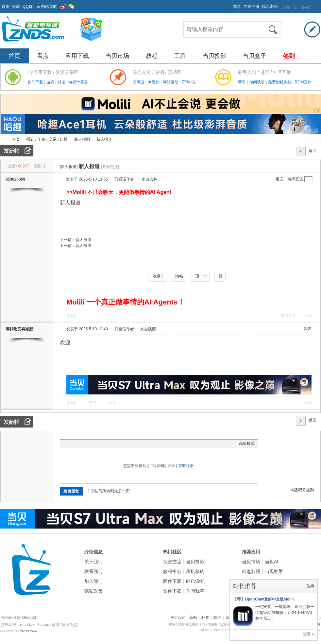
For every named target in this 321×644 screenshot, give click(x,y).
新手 (242, 82)
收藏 (16, 7)
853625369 (15, 179)
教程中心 (172, 571)
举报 (308, 316)
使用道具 (288, 316)
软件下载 (36, 82)
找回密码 (270, 7)
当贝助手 (274, 571)
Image (80, 444)
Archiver (178, 618)
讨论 (62, 82)
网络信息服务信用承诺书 (187, 624)
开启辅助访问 (230, 5)
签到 (289, 56)
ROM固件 (303, 82)
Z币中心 (188, 82)
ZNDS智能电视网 (3, 139)
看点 (43, 56)
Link (88, 444)
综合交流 (172, 562)
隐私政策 (93, 591)
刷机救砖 (195, 571)
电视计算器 (78, 82)
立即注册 (251, 7)
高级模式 (247, 444)
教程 (152, 56)
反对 (113, 403)
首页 (6, 7)
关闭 (310, 586)
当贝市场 (117, 56)
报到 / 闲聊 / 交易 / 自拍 (47, 139)
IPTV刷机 (196, 581)
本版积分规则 (302, 490)
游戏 (51, 82)
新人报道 (104, 139)
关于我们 (93, 562)
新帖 (193, 618)
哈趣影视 (251, 571)
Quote (96, 444)
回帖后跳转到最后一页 (107, 491)
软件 (217, 618)
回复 (72, 316)
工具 (180, 56)
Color (72, 444)
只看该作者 (124, 179)
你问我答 (257, 82)
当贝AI (271, 562)
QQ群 (28, 7)
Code (104, 444)
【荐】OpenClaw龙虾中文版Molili (263, 599)
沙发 (308, 329)
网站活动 (171, 82)
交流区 (139, 82)
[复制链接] (110, 167)
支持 (93, 403)
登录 (237, 7)
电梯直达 (295, 179)
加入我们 (93, 581)
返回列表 (313, 152)
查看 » (309, 634)
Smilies (112, 444)
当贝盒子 (255, 56)
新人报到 (82, 139)
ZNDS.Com (28, 631)
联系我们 (93, 571)
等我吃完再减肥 (19, 329)
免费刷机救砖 (280, 82)
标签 (205, 618)
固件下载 (172, 581)
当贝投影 (214, 56)
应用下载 (77, 56)
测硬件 (154, 82)
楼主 (279, 179)
